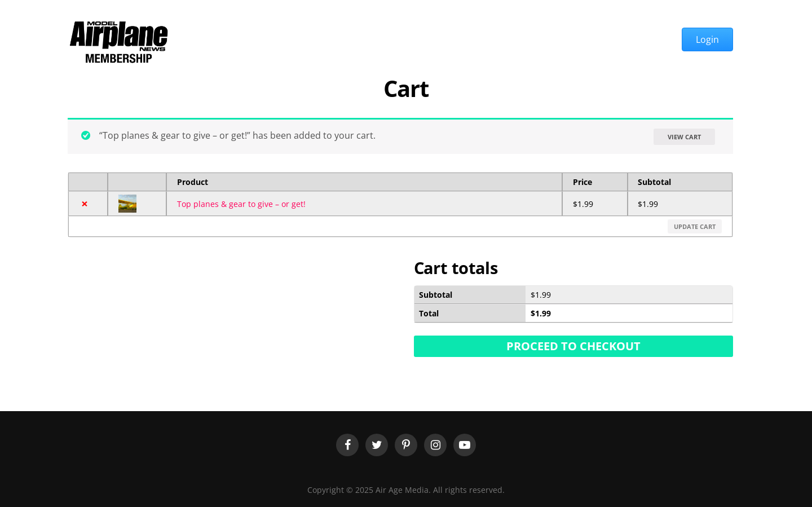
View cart (684, 137)
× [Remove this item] (85, 204)
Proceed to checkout (573, 346)
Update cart (695, 226)
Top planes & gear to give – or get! (241, 204)
